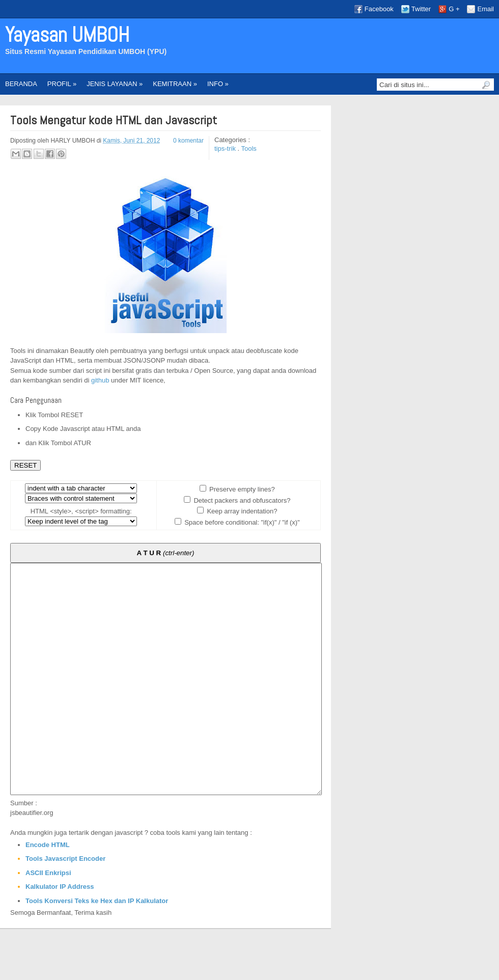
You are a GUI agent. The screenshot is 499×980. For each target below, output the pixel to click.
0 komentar (188, 141)
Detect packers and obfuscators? (241, 500)
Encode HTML (48, 891)
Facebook (379, 9)
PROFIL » (62, 84)
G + (454, 9)
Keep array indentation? (241, 511)
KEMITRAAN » (175, 84)
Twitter (421, 9)
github (100, 380)
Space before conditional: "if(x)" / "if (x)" (241, 522)
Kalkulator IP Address (60, 932)
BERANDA (21, 84)
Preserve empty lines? (241, 489)
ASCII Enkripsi (48, 919)
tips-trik (226, 148)
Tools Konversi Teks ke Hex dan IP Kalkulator (97, 947)
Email (486, 9)
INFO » (218, 84)
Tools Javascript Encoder (65, 904)
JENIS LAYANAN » (115, 84)
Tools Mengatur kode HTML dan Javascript (114, 120)
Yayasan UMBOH (67, 35)
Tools (249, 148)
